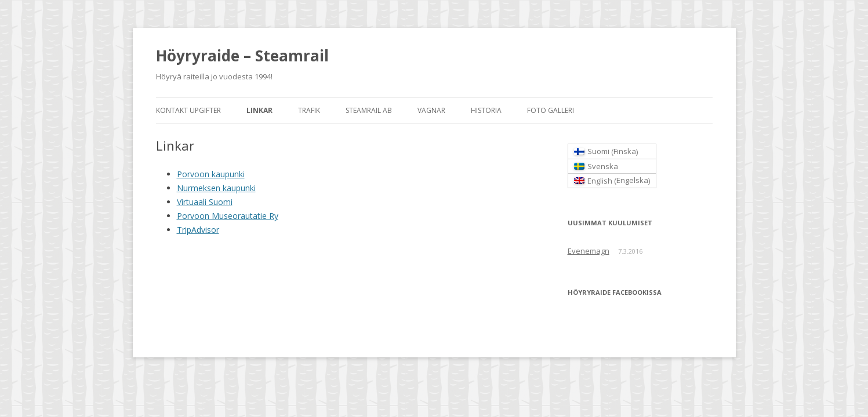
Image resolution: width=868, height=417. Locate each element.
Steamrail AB (369, 110)
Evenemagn (589, 251)
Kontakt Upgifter (188, 110)
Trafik (309, 110)
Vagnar (431, 110)
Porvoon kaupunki (211, 174)
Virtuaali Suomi (205, 202)
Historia (486, 110)
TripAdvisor (198, 230)
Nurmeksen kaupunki (216, 188)
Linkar (259, 110)
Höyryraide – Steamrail (242, 56)
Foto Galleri (551, 110)
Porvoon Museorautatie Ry (228, 216)
